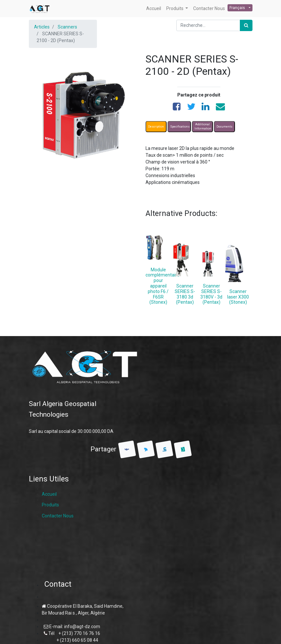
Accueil (49, 494)
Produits (50, 505)
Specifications (180, 126)
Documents (224, 126)
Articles (42, 27)
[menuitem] (154, 9)
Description (156, 126)
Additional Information (203, 126)
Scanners (67, 27)
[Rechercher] (246, 25)
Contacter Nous (58, 516)
